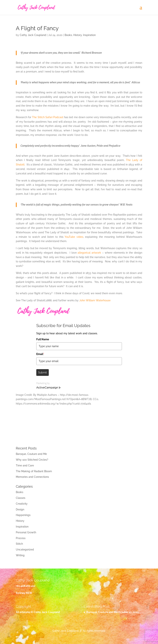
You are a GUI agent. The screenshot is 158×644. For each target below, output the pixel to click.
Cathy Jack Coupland (33, 35)
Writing (20, 555)
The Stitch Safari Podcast (48, 117)
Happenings (23, 515)
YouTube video (73, 237)
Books (68, 35)
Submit (43, 372)
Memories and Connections (32, 477)
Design (20, 509)
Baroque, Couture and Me (31, 454)
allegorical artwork (89, 253)
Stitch (19, 544)
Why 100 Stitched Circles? (32, 460)
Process (21, 538)
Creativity (22, 504)
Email (40, 354)
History (78, 35)
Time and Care (25, 465)
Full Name (43, 339)
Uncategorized (25, 550)
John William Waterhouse (95, 300)
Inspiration (89, 35)
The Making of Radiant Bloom (34, 471)
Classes (21, 498)
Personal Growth (26, 532)
